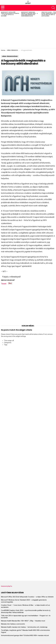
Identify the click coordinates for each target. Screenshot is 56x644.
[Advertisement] (28, 34)
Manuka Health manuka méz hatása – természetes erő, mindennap (24, 627)
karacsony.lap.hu (7, 586)
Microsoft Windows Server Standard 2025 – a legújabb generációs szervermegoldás (30, 14)
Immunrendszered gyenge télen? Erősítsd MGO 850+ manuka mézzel (25, 635)
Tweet (4, 283)
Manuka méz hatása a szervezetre (13, 624)
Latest (28, 2)
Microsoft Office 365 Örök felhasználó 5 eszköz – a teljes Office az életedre (10, 14)
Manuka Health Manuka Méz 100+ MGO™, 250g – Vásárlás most (23, 621)
